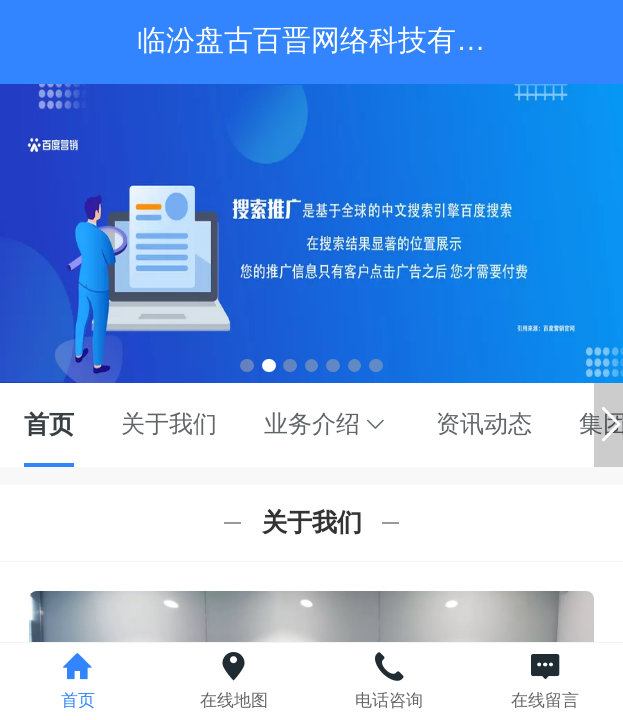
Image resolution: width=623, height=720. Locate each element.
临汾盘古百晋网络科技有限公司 (340, 40)
